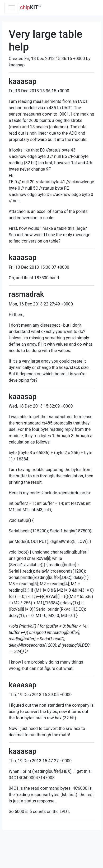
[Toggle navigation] (12, 8)
